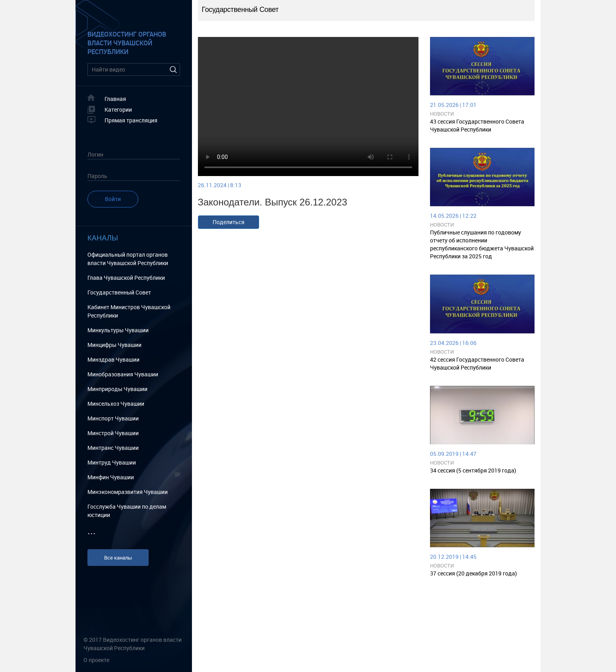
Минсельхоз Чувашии (116, 404)
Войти (113, 199)
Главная (115, 99)
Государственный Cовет (119, 292)
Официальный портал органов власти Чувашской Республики (128, 259)
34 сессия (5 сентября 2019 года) (473, 470)
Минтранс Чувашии (113, 448)
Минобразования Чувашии (123, 374)
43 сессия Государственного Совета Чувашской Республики (477, 125)
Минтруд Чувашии (112, 462)
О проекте (96, 660)
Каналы (103, 238)
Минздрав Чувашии (113, 359)
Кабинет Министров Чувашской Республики (129, 311)
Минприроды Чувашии (117, 389)
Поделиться (229, 222)
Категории (118, 109)
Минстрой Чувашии (113, 433)
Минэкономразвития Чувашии (128, 492)
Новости (442, 114)
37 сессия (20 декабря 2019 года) (474, 573)
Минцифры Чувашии (114, 345)
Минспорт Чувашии (113, 418)
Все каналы (118, 558)
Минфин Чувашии (111, 477)
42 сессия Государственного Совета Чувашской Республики (477, 363)
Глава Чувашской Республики (126, 278)
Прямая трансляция (131, 120)
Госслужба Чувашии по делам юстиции (127, 511)
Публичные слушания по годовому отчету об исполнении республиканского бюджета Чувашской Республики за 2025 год (482, 244)
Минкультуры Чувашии (118, 330)
